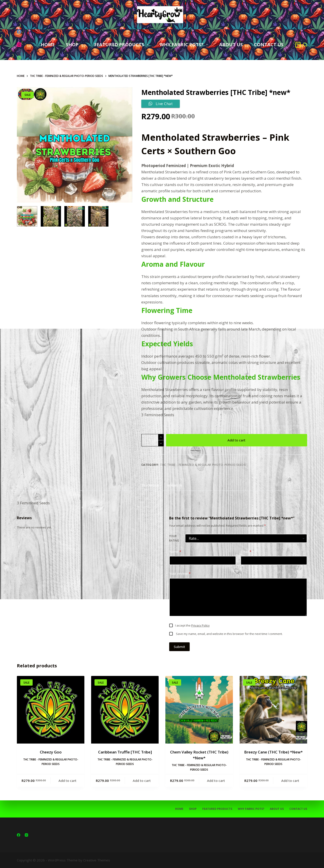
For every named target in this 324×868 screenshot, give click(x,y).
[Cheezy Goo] (51, 710)
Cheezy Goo (51, 752)
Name (175, 552)
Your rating (174, 538)
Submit (179, 647)
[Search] (305, 45)
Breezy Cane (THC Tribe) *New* (273, 752)
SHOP (75, 45)
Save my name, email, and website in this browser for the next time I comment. (229, 634)
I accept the (192, 625)
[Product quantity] (153, 440)
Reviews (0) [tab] (175, 486)
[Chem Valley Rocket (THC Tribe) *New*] (199, 710)
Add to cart (236, 440)
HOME (48, 45)
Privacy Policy (200, 625)
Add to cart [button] (67, 781)
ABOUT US (231, 45)
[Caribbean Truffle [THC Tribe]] (125, 710)
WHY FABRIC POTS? (185, 45)
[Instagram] (19, 45)
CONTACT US (269, 45)
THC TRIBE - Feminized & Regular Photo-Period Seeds (203, 465)
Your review (180, 573)
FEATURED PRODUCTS (122, 45)
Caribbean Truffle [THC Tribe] (125, 752)
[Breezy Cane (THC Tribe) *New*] (273, 710)
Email (246, 552)
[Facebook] (19, 32)
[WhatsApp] (19, 58)
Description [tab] (151, 486)
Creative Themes (97, 860)
